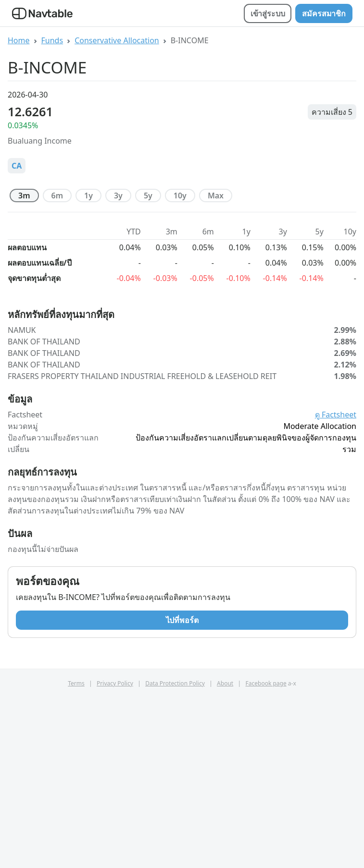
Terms (76, 855)
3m (24, 196)
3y (118, 196)
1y (88, 196)
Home (19, 40)
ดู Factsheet (336, 587)
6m (57, 196)
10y (180, 196)
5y (148, 196)
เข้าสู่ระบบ (268, 13)
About (225, 855)
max (216, 196)
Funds (52, 40)
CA (17, 166)
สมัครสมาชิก (324, 13)
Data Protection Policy (175, 855)
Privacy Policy (115, 855)
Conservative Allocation (117, 40)
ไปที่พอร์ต (182, 792)
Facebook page (266, 855)
